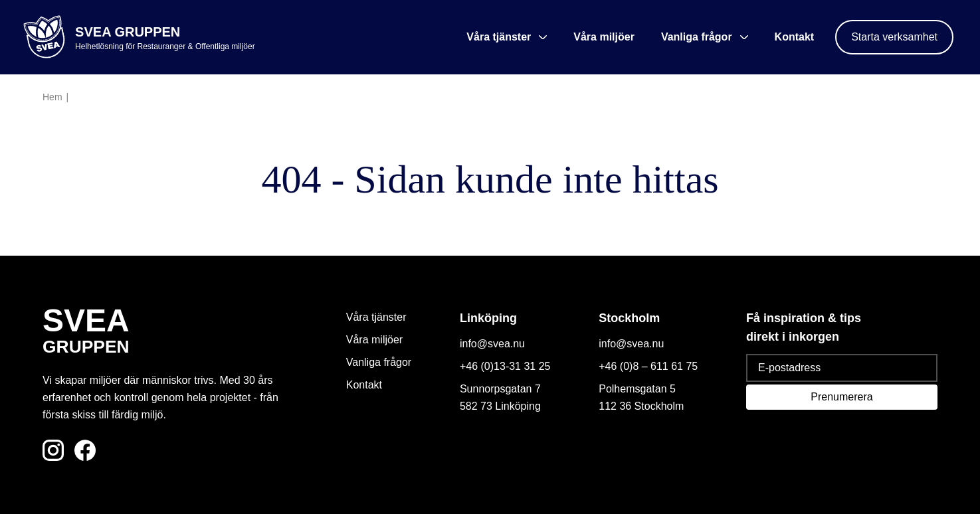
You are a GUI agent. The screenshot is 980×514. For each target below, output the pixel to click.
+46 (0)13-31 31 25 (505, 366)
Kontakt (795, 37)
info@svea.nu (492, 344)
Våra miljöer (604, 37)
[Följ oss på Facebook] (85, 450)
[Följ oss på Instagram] (53, 450)
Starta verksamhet (894, 37)
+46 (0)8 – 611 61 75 (648, 366)
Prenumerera (841, 397)
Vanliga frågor (379, 362)
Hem (52, 97)
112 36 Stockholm (641, 406)
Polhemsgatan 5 (637, 389)
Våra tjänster (376, 317)
